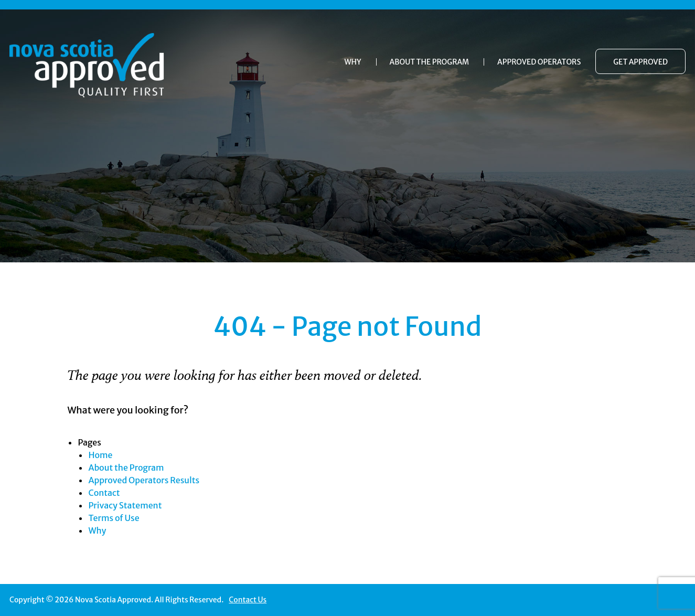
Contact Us (248, 600)
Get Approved (640, 62)
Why (352, 62)
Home (100, 455)
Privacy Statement (125, 505)
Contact (104, 493)
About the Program (430, 62)
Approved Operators (539, 62)
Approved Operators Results (144, 480)
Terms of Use (114, 518)
